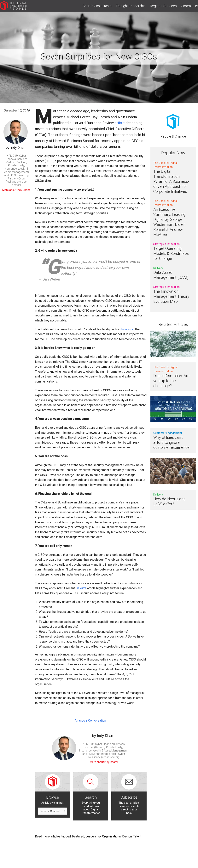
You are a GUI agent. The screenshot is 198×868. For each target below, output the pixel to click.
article (120, 123)
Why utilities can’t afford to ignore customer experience (171, 442)
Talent (137, 836)
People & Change (173, 136)
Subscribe (129, 797)
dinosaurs (127, 329)
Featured (78, 836)
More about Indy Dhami (16, 190)
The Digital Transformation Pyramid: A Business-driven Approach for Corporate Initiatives (171, 181)
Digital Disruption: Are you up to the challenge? (171, 381)
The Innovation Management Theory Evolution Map (171, 296)
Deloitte (81, 588)
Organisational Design (117, 836)
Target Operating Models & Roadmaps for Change (171, 253)
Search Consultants (97, 6)
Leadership (93, 836)
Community (189, 6)
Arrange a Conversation (91, 720)
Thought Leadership (131, 6)
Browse (53, 797)
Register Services (163, 6)
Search (91, 797)
